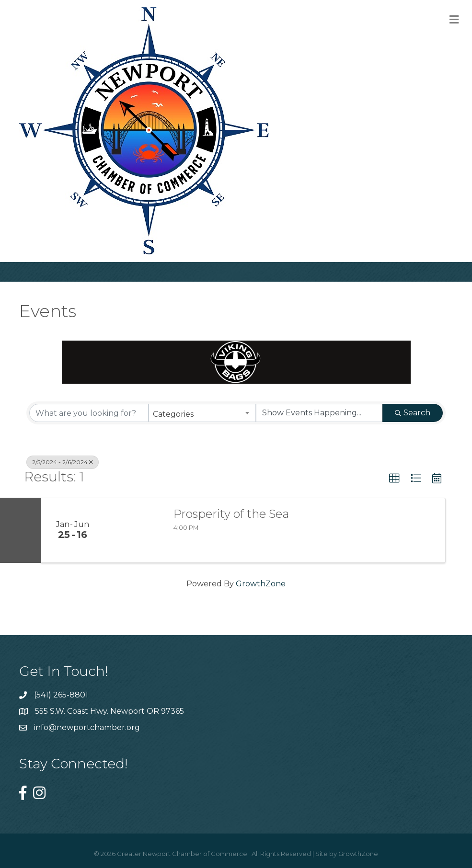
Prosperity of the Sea (231, 514)
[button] (394, 479)
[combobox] (202, 413)
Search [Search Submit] (413, 413)
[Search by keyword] (89, 413)
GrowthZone (261, 584)
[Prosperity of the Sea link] (134, 530)
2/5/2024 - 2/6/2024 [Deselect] (63, 462)
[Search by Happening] (319, 413)
